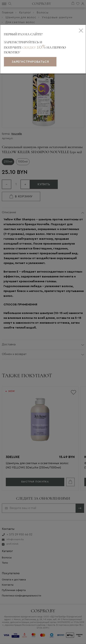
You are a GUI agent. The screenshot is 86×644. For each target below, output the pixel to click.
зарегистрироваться (30, 62)
